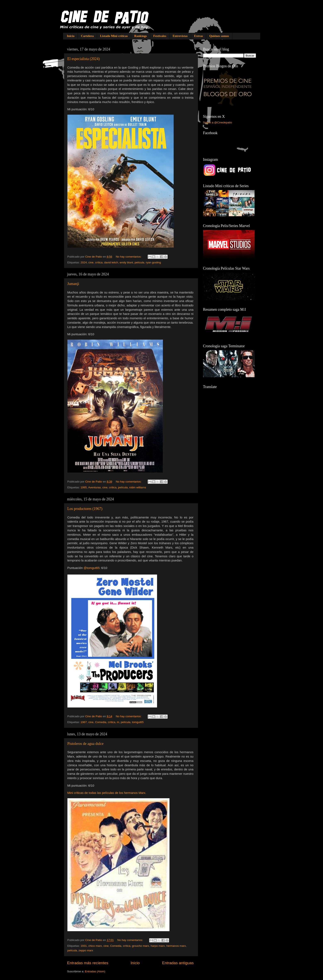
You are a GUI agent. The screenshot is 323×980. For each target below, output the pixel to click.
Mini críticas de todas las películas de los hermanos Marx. (107, 793)
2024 (84, 262)
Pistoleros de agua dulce (85, 744)
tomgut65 (138, 722)
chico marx (95, 946)
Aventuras (94, 487)
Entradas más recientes (88, 963)
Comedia (101, 722)
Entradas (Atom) (95, 971)
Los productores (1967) (85, 509)
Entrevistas (180, 36)
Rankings (141, 36)
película (140, 262)
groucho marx (141, 946)
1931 (84, 946)
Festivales (160, 36)
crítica (99, 262)
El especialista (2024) (84, 59)
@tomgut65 (92, 568)
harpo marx (158, 946)
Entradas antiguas (178, 963)
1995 (84, 487)
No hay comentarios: (129, 257)
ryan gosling (153, 262)
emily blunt (126, 262)
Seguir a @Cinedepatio (218, 122)
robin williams (138, 487)
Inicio (71, 36)
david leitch (111, 262)
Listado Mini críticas (114, 36)
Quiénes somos (219, 36)
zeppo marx (86, 950)
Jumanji (73, 284)
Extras (199, 36)
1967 (84, 722)
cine (91, 262)
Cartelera (87, 36)
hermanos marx (176, 946)
